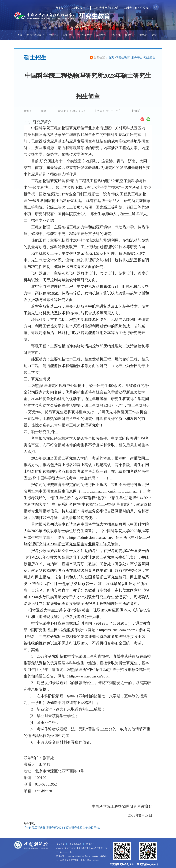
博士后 (143, 35)
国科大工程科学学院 (136, 8)
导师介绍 (53, 35)
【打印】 (136, 111)
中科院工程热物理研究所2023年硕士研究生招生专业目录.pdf (62, 828)
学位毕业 (116, 35)
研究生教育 (123, 57)
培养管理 (101, 35)
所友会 (155, 35)
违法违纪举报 (75, 844)
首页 (20, 35)
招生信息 (68, 35)
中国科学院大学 (79, 8)
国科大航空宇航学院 (106, 8)
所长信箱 (60, 844)
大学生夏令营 (84, 35)
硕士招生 (150, 57)
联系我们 (90, 844)
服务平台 (137, 57)
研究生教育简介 (35, 35)
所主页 (60, 8)
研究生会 (130, 35)
